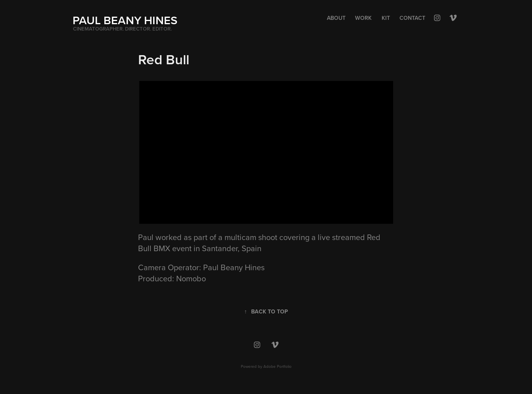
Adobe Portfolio (278, 366)
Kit (386, 18)
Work (363, 18)
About (336, 18)
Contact (412, 18)
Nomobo (191, 278)
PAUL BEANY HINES (125, 20)
